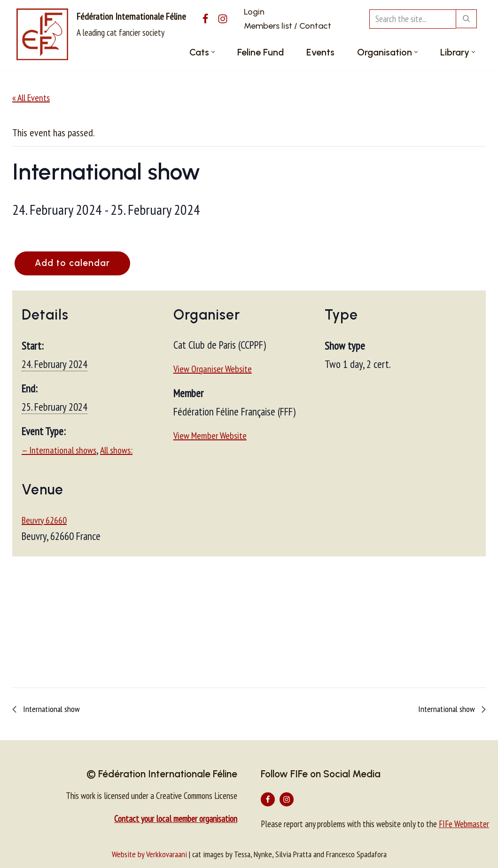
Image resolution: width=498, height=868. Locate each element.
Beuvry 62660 (44, 520)
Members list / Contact (288, 26)
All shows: (116, 450)
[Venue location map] (249, 621)
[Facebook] (205, 19)
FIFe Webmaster (464, 824)
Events (320, 52)
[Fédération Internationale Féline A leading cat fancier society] (101, 34)
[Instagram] (223, 19)
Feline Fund (261, 52)
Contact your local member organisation (176, 819)
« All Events (31, 98)
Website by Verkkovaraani (149, 854)
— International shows (59, 450)
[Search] (412, 19)
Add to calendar (73, 263)
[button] (213, 52)
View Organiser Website (213, 369)
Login (254, 12)
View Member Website (210, 436)
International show (51, 709)
